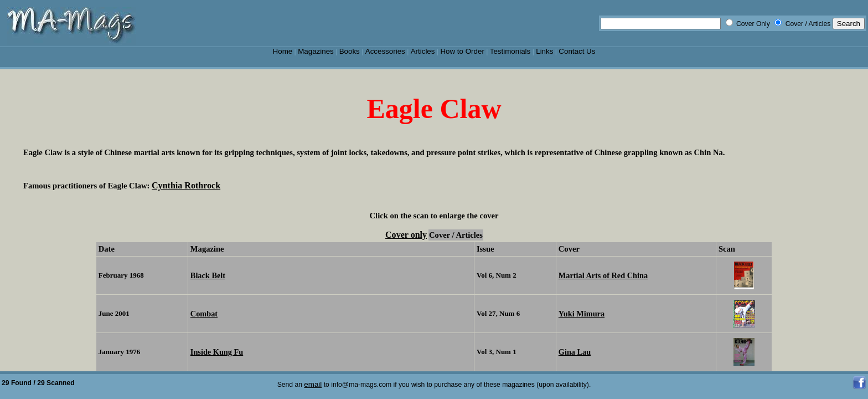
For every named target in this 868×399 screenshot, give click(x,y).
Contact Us (577, 51)
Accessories (385, 51)
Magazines (316, 51)
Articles (423, 51)
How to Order (462, 51)
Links (544, 51)
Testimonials (510, 51)
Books (350, 51)
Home (283, 51)
